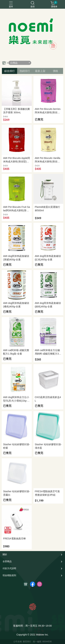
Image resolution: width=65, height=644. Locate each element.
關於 (5, 554)
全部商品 (7, 561)
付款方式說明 (9, 568)
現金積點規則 (9, 575)
